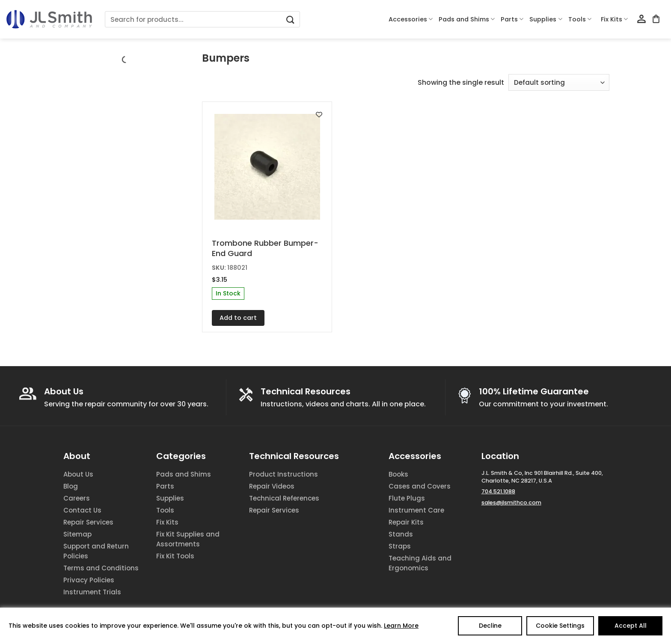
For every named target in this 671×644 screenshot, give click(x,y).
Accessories (411, 19)
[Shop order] (559, 82)
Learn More (401, 626)
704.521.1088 (498, 491)
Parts (512, 19)
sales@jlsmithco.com (511, 502)
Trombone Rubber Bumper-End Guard (265, 248)
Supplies (546, 19)
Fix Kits (614, 19)
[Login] (641, 19)
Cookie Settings (560, 626)
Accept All (631, 626)
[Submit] (290, 19)
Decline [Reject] (490, 626)
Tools (580, 19)
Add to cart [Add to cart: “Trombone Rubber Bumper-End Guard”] (238, 318)
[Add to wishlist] (319, 115)
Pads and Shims (467, 19)
